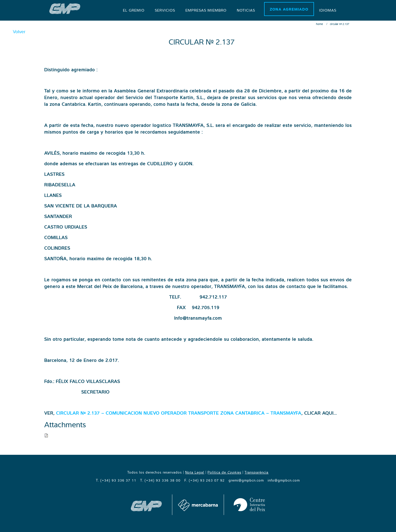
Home (319, 24)
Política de (224, 472)
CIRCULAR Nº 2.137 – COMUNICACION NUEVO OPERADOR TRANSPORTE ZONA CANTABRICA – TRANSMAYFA (179, 413)
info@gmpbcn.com (284, 480)
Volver (19, 32)
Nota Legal (195, 472)
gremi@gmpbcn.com (246, 480)
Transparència (256, 472)
